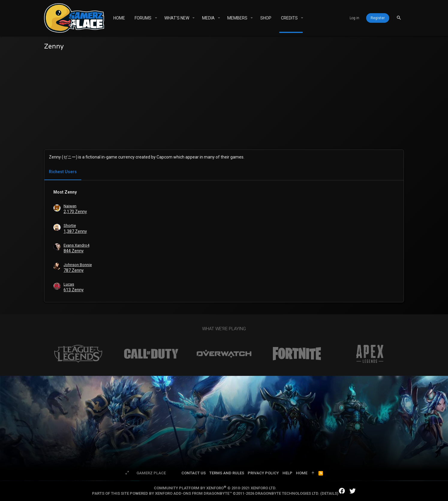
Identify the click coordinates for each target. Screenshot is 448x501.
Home (302, 473)
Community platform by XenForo (215, 488)
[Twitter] (353, 491)
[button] (156, 18)
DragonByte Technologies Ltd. (287, 493)
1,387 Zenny (75, 231)
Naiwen (70, 206)
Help (287, 473)
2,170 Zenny (75, 212)
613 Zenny (74, 290)
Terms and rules (227, 473)
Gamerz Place (151, 473)
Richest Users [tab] (63, 172)
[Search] (399, 18)
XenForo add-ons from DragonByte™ (193, 493)
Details (329, 493)
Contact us (194, 473)
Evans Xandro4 (76, 245)
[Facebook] (342, 491)
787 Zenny (74, 270)
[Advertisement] (224, 99)
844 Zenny (74, 251)
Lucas (69, 284)
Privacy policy (263, 473)
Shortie (70, 225)
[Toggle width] (127, 473)
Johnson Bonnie (78, 265)
